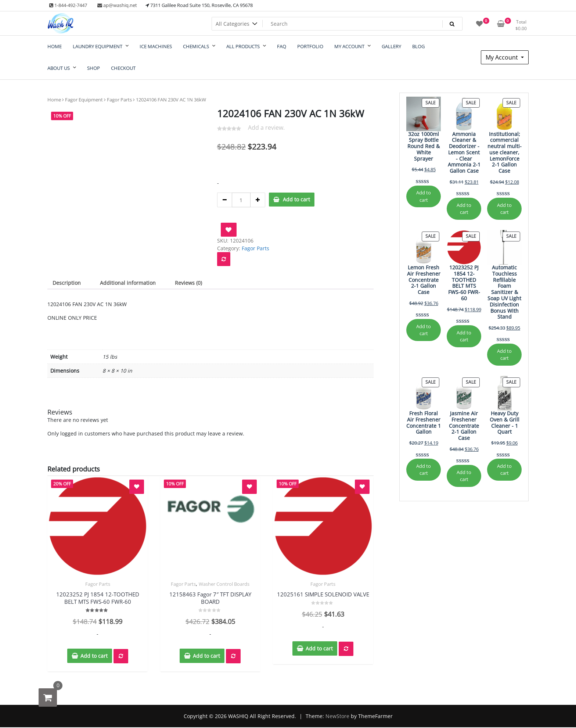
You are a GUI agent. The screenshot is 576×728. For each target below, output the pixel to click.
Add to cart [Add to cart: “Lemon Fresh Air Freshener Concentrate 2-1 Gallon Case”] (424, 330)
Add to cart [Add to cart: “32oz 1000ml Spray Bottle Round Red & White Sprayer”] (424, 196)
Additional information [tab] (128, 283)
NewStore (337, 716)
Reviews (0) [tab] (188, 283)
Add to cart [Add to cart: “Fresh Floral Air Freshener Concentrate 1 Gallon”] (424, 469)
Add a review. (266, 128)
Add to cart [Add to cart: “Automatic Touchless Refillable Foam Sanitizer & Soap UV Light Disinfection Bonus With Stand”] (504, 354)
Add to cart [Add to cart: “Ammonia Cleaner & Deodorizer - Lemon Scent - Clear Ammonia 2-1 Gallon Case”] (464, 209)
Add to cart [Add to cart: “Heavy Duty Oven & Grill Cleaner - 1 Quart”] (504, 469)
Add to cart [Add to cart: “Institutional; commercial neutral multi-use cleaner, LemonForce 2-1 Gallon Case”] (504, 209)
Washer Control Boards (224, 584)
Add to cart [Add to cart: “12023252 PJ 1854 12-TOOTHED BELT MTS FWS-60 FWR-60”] (464, 336)
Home (54, 100)
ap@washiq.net (117, 5)
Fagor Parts (119, 100)
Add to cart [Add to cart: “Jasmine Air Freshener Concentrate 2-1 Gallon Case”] (464, 476)
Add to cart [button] (94, 656)
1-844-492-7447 (68, 5)
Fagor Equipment (84, 100)
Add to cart (296, 199)
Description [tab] (67, 283)
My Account (503, 57)
